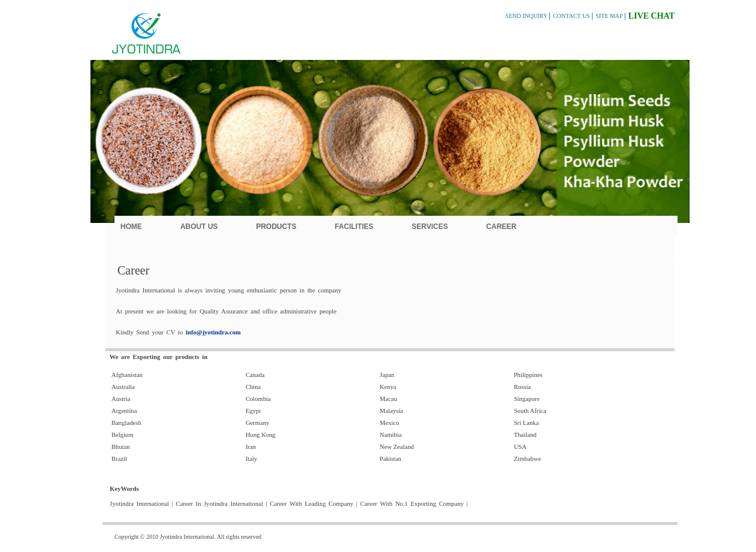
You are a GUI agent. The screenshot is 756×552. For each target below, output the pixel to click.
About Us (199, 227)
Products (276, 227)
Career (502, 227)
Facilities (354, 227)
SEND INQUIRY (527, 16)
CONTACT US (572, 16)
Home (131, 227)
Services (430, 227)
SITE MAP (610, 16)
